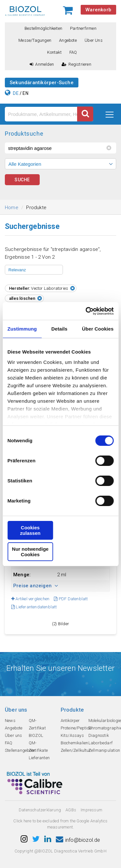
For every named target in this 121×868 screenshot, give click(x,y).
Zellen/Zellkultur (76, 750)
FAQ (73, 52)
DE (16, 93)
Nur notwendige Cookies (30, 552)
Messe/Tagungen (35, 40)
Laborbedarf (101, 743)
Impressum (91, 810)
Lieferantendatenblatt (34, 607)
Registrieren (76, 64)
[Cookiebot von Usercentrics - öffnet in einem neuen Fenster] (86, 311)
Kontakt (54, 52)
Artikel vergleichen (30, 599)
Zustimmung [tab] (22, 329)
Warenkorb (98, 10)
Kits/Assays (72, 735)
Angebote (68, 40)
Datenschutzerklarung (40, 810)
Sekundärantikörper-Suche (42, 83)
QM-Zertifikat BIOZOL (37, 728)
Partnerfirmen (83, 28)
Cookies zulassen (30, 530)
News (10, 721)
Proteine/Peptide (76, 728)
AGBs (71, 810)
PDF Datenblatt (71, 599)
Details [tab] (59, 329)
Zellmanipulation (104, 750)
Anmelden (42, 64)
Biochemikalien (75, 743)
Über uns (94, 40)
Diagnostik (99, 735)
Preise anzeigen (36, 586)
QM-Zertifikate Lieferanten (39, 750)
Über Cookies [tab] (98, 329)
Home (12, 208)
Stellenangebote (20, 750)
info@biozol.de (78, 840)
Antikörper (70, 721)
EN (25, 93)
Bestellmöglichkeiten (43, 28)
